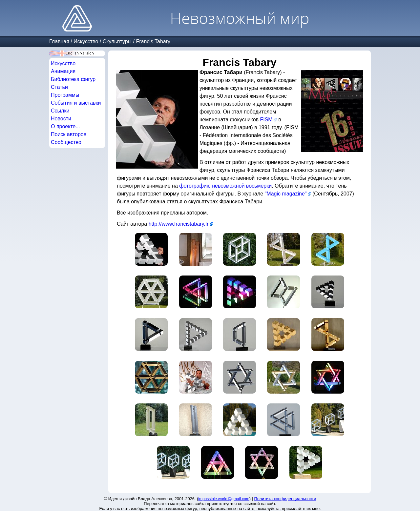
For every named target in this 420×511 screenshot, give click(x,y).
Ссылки (60, 111)
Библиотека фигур (73, 79)
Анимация (63, 71)
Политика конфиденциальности (285, 499)
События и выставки (76, 103)
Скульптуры (117, 41)
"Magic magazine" (286, 194)
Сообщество (66, 142)
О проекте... (65, 126)
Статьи (59, 87)
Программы (65, 95)
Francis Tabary (153, 41)
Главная (59, 41)
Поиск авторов (69, 134)
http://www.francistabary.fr (179, 224)
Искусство (86, 41)
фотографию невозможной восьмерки (225, 186)
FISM (266, 120)
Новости (61, 119)
